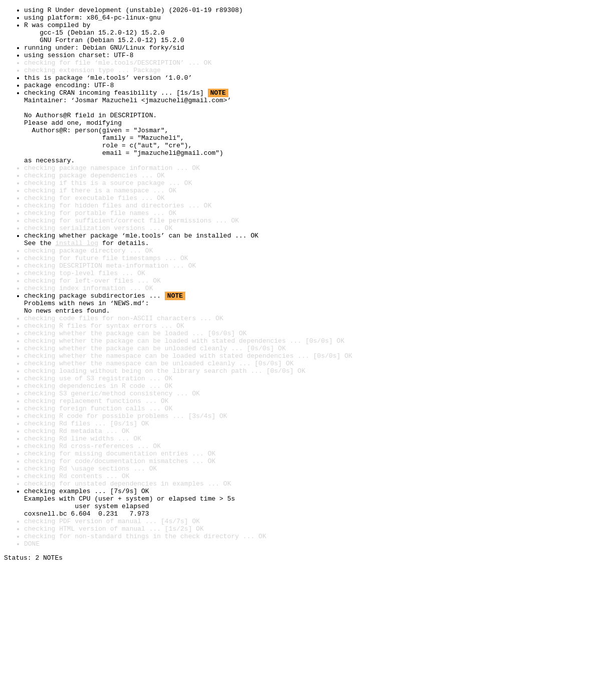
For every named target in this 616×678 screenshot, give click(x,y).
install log (77, 291)
